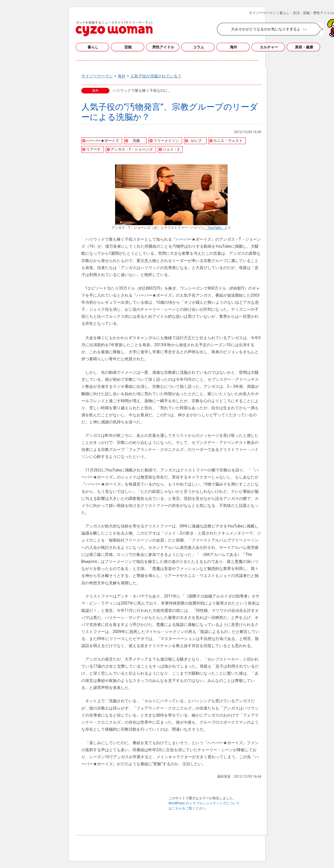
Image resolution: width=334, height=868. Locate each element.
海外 (234, 47)
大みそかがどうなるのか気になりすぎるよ (266, 29)
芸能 (128, 47)
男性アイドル (163, 47)
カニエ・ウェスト (228, 141)
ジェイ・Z (171, 149)
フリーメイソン (166, 141)
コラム (199, 47)
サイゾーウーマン (114, 29)
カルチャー (269, 47)
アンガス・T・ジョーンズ (132, 149)
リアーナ (93, 149)
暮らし (93, 47)
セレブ (196, 141)
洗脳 (136, 141)
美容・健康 (304, 47)
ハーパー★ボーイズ (103, 141)
